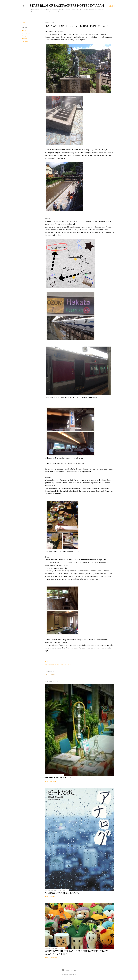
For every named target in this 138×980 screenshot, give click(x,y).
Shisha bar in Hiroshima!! (61, 778)
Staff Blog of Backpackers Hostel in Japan (67, 6)
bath (24, 31)
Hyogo (25, 36)
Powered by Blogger (69, 970)
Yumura (25, 41)
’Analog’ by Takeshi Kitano (62, 893)
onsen (25, 39)
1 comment (53, 897)
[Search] (113, 6)
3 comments (53, 958)
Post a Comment (50, 675)
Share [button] (24, 23)
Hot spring (26, 33)
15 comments (53, 781)
